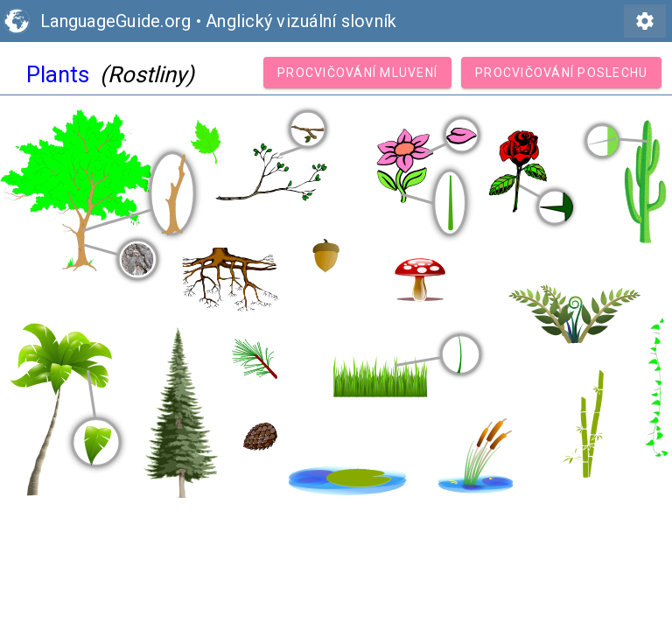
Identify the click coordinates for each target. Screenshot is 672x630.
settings (645, 21)
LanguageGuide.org (115, 21)
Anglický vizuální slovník (301, 21)
